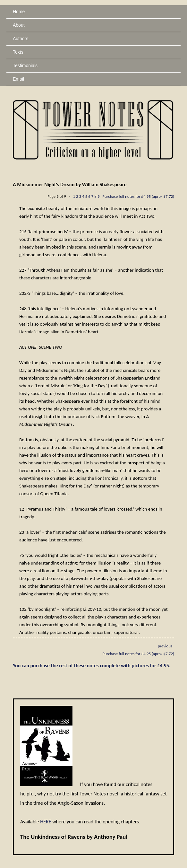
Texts (18, 52)
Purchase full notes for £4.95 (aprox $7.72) (138, 196)
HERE (46, 822)
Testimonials (25, 66)
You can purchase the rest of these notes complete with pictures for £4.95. (92, 666)
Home (19, 12)
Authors (21, 39)
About (19, 25)
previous (165, 646)
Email (18, 79)
